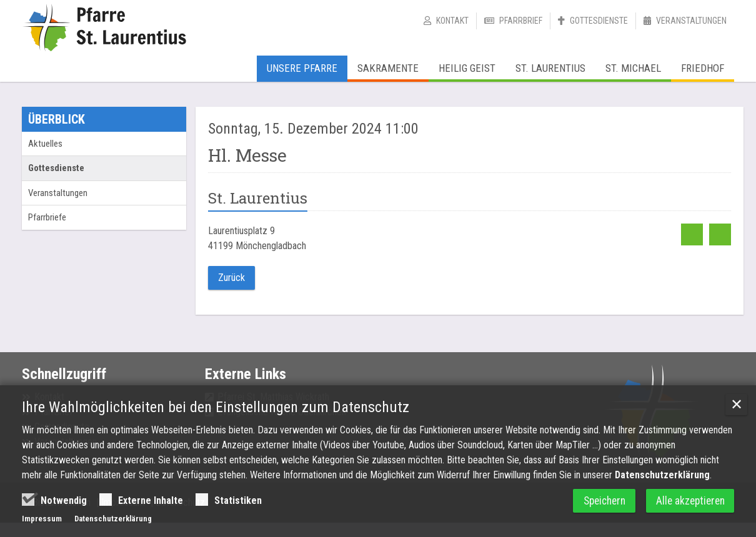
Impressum (42, 520)
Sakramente (388, 68)
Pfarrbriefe (47, 217)
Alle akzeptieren (688, 502)
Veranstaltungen (691, 21)
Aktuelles (45, 144)
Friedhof (703, 68)
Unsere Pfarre (302, 68)
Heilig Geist (467, 68)
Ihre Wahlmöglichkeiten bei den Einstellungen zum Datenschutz (216, 409)
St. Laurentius (550, 68)
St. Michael (633, 68)
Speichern (596, 502)
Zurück (231, 278)
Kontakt (452, 21)
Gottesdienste (599, 21)
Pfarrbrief (521, 21)
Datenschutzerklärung (662, 477)
